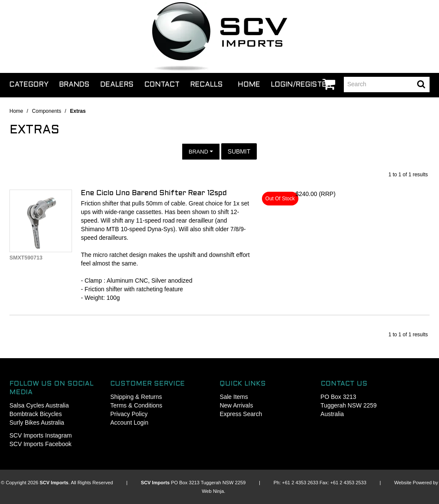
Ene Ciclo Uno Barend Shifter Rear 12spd (154, 193)
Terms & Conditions (136, 405)
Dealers (117, 85)
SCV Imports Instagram (41, 435)
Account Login (129, 423)
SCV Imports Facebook (41, 444)
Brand (201, 152)
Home (249, 85)
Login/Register (301, 85)
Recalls (207, 85)
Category (29, 85)
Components (47, 111)
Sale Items (234, 397)
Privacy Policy (129, 414)
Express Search (241, 414)
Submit (239, 151)
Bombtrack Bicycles (36, 414)
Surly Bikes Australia (37, 423)
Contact (162, 85)
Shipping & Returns (136, 397)
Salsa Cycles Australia (39, 405)
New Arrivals (236, 405)
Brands (74, 85)
